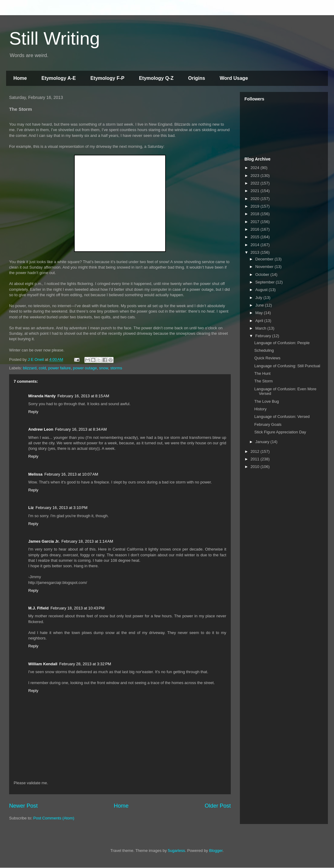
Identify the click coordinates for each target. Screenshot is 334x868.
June (260, 305)
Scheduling (264, 350)
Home (20, 78)
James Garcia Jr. (44, 541)
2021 (256, 191)
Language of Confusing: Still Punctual (287, 366)
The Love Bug (266, 401)
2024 (256, 168)
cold (43, 368)
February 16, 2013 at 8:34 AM (81, 429)
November (265, 267)
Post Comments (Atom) (54, 818)
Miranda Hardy (42, 396)
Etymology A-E (58, 78)
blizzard (30, 368)
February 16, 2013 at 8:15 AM (83, 396)
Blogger (216, 851)
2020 (256, 199)
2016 (256, 229)
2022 (256, 183)
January (263, 442)
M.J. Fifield (38, 608)
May (260, 313)
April (260, 321)
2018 (256, 214)
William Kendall (43, 664)
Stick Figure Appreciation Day (280, 432)
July (259, 298)
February (264, 336)
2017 (256, 222)
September (266, 282)
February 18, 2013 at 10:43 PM (77, 608)
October (263, 275)
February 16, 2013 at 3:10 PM (61, 508)
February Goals (268, 424)
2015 (256, 237)
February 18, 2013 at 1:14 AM (87, 541)
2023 (256, 176)
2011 (256, 459)
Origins (196, 78)
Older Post (218, 806)
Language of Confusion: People (282, 343)
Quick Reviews (267, 358)
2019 (256, 206)
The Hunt (262, 373)
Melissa (35, 474)
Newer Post (23, 806)
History (260, 409)
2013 (256, 252)
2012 (256, 451)
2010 (256, 467)
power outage (85, 368)
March (261, 328)
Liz (31, 508)
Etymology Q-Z (156, 78)
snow (104, 368)
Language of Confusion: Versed (282, 417)
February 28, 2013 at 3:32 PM (85, 664)
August (262, 290)
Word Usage (234, 78)
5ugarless (176, 851)
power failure (60, 368)
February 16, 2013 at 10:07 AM (71, 474)
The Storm (263, 381)
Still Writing (55, 38)
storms (116, 368)
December (265, 259)
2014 (256, 245)
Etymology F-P (107, 78)
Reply (33, 412)
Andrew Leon (41, 429)
